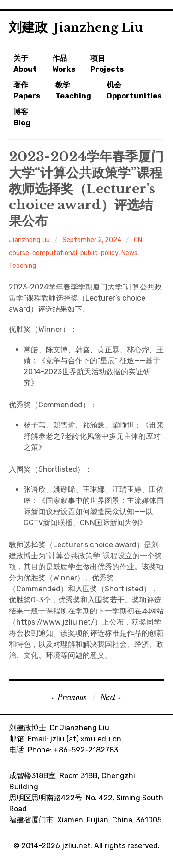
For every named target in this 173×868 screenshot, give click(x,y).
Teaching (22, 266)
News (129, 253)
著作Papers (27, 90)
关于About (25, 64)
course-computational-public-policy (64, 253)
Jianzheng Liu (29, 240)
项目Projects (107, 64)
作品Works (64, 64)
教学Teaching (73, 90)
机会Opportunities (134, 90)
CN (138, 240)
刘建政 (76, 27)
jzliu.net (76, 846)
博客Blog (22, 117)
